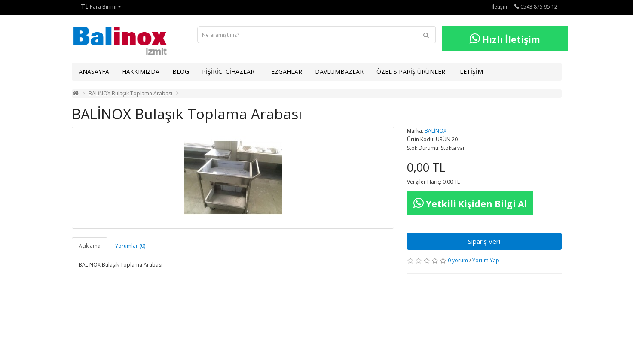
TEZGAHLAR (285, 71)
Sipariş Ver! (484, 241)
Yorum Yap (486, 260)
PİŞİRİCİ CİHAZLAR (228, 71)
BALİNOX (436, 131)
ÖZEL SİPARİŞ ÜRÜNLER (411, 71)
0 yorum (458, 260)
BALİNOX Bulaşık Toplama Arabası (130, 93)
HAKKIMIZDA (141, 71)
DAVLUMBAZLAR (339, 71)
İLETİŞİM (471, 71)
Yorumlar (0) (130, 246)
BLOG (181, 71)
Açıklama (90, 246)
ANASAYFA (94, 71)
